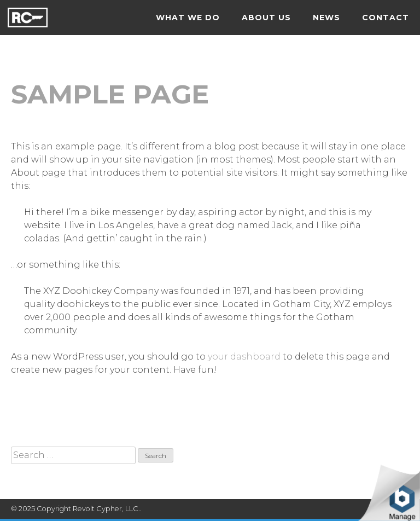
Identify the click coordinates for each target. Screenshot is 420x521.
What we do (188, 18)
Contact (386, 18)
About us (266, 18)
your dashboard (244, 357)
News (326, 18)
